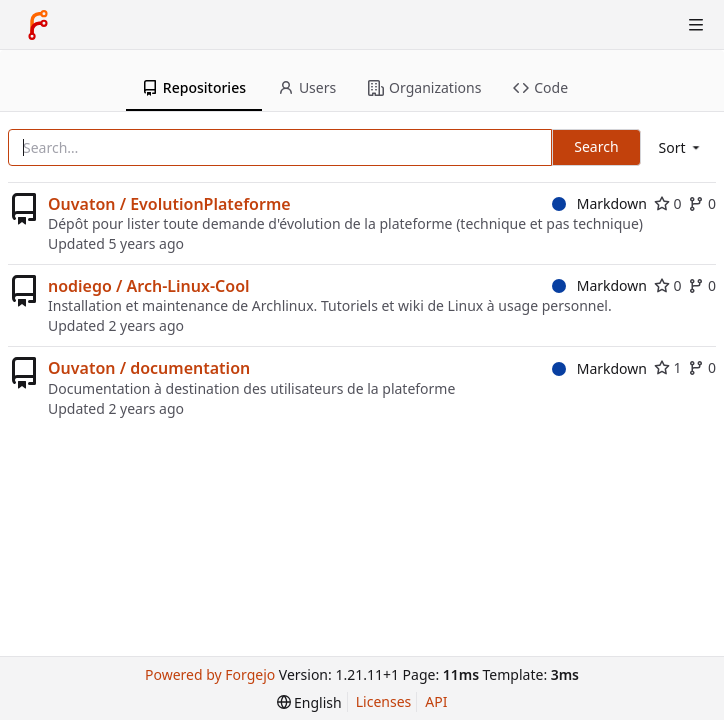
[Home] (38, 25)
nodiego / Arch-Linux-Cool (149, 286)
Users (307, 87)
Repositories (194, 87)
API (436, 701)
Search (596, 146)
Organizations (424, 87)
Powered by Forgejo (210, 674)
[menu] (681, 147)
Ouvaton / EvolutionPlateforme (169, 204)
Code (540, 87)
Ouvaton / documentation (149, 368)
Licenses (384, 701)
